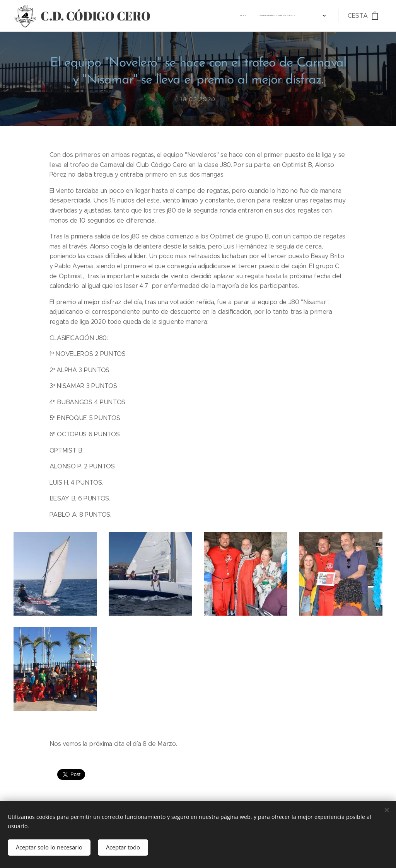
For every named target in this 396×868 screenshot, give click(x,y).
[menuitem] (289, 16)
